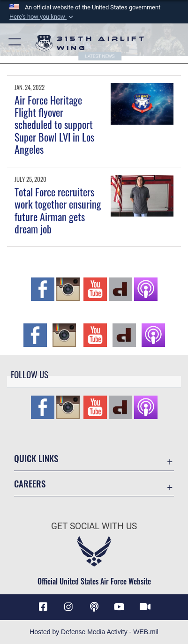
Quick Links (36, 458)
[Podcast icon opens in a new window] (94, 607)
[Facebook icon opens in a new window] (43, 607)
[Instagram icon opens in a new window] (68, 607)
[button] (42, 17)
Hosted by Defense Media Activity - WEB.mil (94, 632)
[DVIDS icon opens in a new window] (145, 607)
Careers (30, 483)
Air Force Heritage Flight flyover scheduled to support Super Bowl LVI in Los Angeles (54, 125)
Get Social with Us (94, 526)
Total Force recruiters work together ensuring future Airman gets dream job (58, 210)
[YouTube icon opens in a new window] (120, 607)
